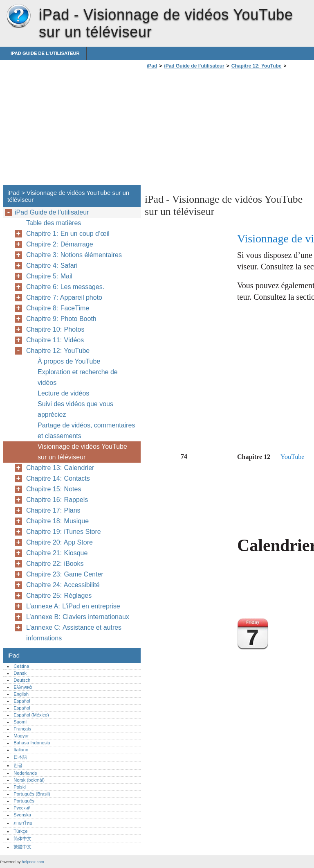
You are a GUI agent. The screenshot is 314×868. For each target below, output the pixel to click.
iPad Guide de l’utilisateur (45, 53)
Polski (20, 787)
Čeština (21, 666)
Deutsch (22, 680)
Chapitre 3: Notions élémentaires (74, 255)
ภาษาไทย (23, 823)
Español (22, 701)
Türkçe (20, 831)
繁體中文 (22, 847)
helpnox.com (33, 862)
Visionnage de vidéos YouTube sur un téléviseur (82, 452)
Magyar (21, 736)
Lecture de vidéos (63, 393)
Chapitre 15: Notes (54, 489)
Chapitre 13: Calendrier (60, 468)
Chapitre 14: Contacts (58, 478)
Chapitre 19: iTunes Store (64, 532)
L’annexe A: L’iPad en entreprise (73, 606)
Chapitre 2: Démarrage (60, 244)
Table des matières (54, 223)
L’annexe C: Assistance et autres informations (74, 633)
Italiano (21, 750)
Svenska (22, 815)
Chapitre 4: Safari (52, 266)
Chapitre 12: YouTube (257, 66)
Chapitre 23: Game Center (65, 574)
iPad (18, 16)
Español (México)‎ (31, 715)
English (21, 694)
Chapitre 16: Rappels (57, 500)
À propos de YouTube (69, 361)
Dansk (20, 673)
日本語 (20, 757)
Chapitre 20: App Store (59, 542)
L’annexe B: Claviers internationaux (78, 617)
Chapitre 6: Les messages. (65, 287)
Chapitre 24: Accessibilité (63, 585)
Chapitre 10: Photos (55, 329)
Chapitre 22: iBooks (55, 564)
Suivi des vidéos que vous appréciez (75, 409)
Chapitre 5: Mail (49, 276)
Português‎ (24, 801)
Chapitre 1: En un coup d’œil (68, 234)
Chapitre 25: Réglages (59, 596)
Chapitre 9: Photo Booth (61, 319)
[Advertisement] (213, 129)
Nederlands (25, 773)
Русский (22, 808)
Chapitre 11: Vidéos (55, 340)
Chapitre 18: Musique (57, 521)
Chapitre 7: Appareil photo (64, 297)
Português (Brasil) (32, 794)
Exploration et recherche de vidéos (78, 377)
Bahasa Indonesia (32, 743)
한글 (18, 765)
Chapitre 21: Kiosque (57, 553)
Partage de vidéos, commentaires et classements (86, 431)
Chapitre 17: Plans (53, 510)
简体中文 (22, 839)
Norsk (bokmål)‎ (29, 780)
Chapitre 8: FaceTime (58, 308)
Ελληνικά (23, 687)
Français (22, 729)
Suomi (20, 722)
